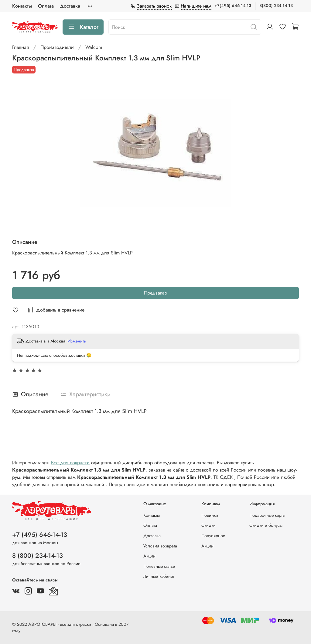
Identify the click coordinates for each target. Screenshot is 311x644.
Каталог (83, 27)
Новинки (210, 515)
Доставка (70, 6)
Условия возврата (160, 546)
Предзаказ (155, 293)
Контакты (22, 6)
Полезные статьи (159, 566)
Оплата (46, 6)
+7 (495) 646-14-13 (40, 535)
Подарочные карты (267, 515)
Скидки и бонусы (266, 525)
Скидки (208, 525)
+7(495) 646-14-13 (233, 5)
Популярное (213, 536)
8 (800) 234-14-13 (38, 556)
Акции (149, 556)
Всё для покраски (70, 463)
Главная (21, 47)
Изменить (77, 341)
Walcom (94, 47)
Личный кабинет (159, 576)
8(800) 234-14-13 (276, 5)
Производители (57, 47)
